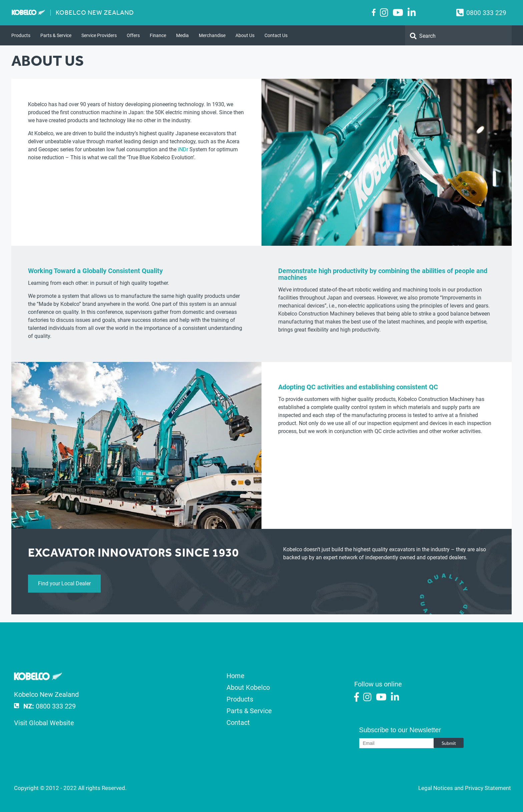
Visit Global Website (44, 723)
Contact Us (276, 35)
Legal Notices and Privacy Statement (465, 788)
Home (235, 676)
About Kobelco (248, 687)
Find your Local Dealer (64, 583)
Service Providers (99, 35)
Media (182, 35)
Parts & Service (56, 35)
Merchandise (212, 35)
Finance (158, 35)
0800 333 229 (486, 13)
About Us (245, 35)
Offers (133, 35)
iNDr (183, 149)
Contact (238, 723)
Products (21, 35)
